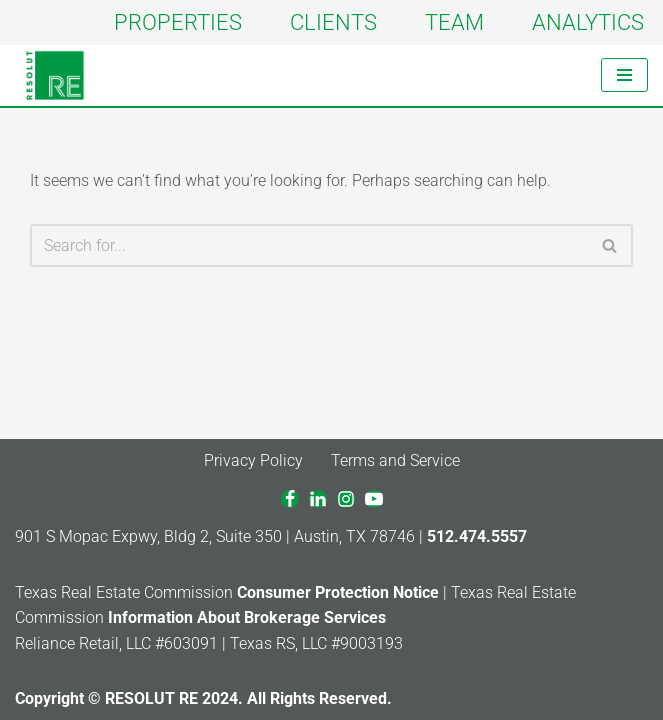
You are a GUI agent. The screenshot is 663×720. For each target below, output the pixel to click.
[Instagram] (346, 499)
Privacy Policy (253, 460)
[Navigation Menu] (624, 75)
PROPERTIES (178, 22)
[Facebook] (290, 499)
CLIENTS (333, 22)
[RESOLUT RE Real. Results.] (55, 75)
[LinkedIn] (318, 499)
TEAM (454, 22)
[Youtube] (374, 499)
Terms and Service (395, 460)
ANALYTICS (588, 22)
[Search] (309, 245)
